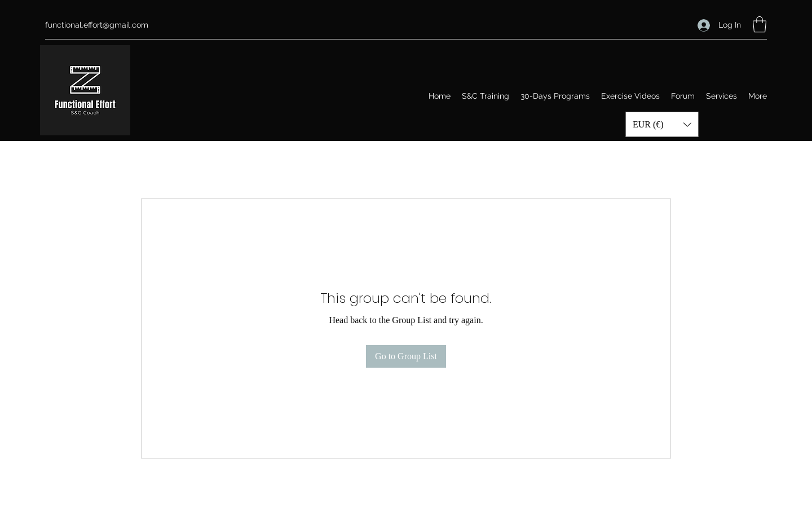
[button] (760, 25)
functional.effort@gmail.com (97, 25)
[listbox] (662, 124)
